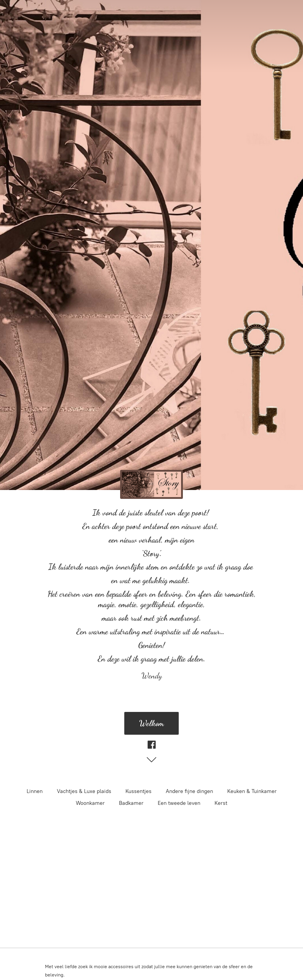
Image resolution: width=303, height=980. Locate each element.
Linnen (35, 791)
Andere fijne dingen (189, 791)
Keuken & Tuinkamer (252, 791)
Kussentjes (138, 791)
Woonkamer (90, 803)
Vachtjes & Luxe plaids (84, 791)
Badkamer (131, 803)
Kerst (221, 803)
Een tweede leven (179, 803)
